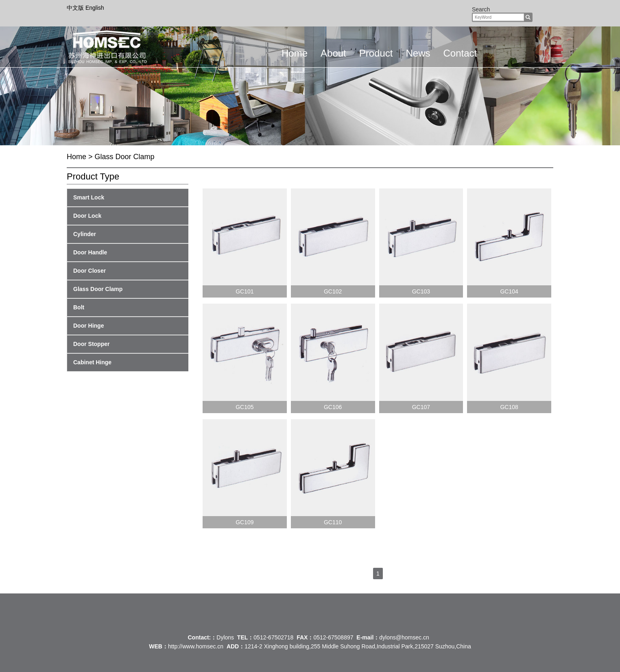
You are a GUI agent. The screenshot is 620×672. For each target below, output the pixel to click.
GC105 (245, 407)
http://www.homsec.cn (196, 646)
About (333, 53)
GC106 (333, 407)
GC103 (421, 291)
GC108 (509, 407)
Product (376, 53)
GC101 (245, 291)
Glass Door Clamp (125, 157)
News (418, 53)
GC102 (333, 291)
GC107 (421, 407)
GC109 (245, 522)
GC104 (509, 291)
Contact (460, 53)
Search (481, 9)
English (95, 8)
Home (295, 53)
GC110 (333, 522)
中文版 (76, 8)
